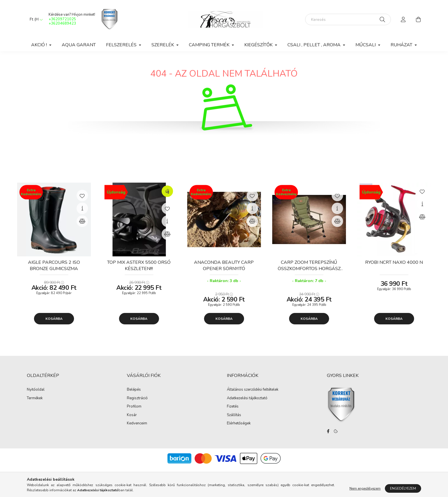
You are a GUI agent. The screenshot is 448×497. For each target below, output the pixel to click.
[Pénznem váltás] (35, 19)
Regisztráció (137, 398)
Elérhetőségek (239, 424)
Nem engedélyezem (365, 488)
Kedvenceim (137, 424)
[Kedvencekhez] (82, 195)
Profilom (134, 407)
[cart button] (418, 19)
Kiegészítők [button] (259, 45)
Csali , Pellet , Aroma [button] (315, 45)
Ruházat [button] (402, 45)
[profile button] (403, 19)
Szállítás (234, 415)
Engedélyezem (403, 488)
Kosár (132, 415)
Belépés (134, 390)
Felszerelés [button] (122, 45)
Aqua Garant (79, 45)
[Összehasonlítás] (82, 221)
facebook (328, 431)
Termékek (35, 398)
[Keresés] (348, 19)
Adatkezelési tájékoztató (247, 398)
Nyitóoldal (36, 390)
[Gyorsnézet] (82, 208)
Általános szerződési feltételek (253, 390)
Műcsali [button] (366, 45)
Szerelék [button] (163, 45)
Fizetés (233, 407)
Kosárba (54, 319)
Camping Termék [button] (210, 45)
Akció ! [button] (40, 45)
